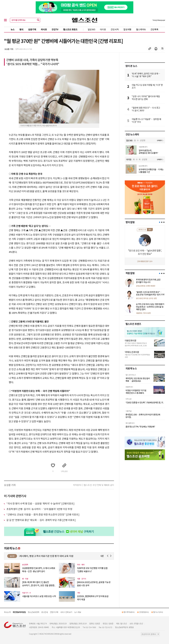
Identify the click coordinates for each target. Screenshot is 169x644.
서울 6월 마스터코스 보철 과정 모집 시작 (39, 596)
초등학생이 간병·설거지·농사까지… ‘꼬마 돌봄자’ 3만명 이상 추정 (39, 509)
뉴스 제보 (78, 612)
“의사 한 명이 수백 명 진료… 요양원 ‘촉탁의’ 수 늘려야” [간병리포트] (40, 503)
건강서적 (115, 29)
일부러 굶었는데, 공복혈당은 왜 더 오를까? (148, 152)
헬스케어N (141, 29)
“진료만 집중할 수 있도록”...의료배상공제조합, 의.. (145, 402)
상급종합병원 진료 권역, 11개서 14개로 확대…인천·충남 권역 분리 (39, 570)
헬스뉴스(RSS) (158, 612)
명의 (21, 29)
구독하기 (159, 140)
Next (111, 556)
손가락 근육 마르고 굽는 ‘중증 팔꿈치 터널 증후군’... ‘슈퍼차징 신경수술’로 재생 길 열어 (150, 307)
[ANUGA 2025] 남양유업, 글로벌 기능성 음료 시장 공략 (94, 584)
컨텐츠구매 (54, 612)
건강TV (55, 29)
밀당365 (91, 29)
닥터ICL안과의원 (132, 352)
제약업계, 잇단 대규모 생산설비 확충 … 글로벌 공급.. (138, 380)
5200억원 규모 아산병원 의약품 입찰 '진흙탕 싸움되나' (92, 570)
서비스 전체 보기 (66, 612)
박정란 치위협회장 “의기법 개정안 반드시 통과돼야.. (136, 392)
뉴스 (13, 29)
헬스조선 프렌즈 (70, 29)
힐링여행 (127, 29)
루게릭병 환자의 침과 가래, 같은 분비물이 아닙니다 (148, 281)
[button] (160, 222)
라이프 (44, 29)
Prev (108, 556)
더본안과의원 (130, 340)
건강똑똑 (154, 29)
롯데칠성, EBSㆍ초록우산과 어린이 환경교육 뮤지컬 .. (143, 416)
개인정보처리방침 (19, 612)
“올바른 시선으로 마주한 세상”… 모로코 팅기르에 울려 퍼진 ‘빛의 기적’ (150, 293)
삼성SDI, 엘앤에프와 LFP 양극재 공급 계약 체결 (93, 598)
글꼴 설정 (162, 49)
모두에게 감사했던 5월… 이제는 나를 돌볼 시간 (151, 171)
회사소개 (7, 612)
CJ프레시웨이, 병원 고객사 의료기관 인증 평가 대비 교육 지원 (48, 556)
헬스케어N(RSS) (129, 612)
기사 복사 (150, 49)
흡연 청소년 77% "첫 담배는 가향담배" (140, 427)
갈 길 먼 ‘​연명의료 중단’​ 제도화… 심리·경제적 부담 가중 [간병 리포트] (41, 520)
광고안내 (45, 612)
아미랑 (103, 29)
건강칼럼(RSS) (144, 612)
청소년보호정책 (33, 612)
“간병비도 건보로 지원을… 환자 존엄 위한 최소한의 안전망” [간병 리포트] (43, 514)
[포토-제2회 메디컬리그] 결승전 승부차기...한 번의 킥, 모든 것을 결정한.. (39, 584)
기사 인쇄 (156, 49)
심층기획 (32, 29)
